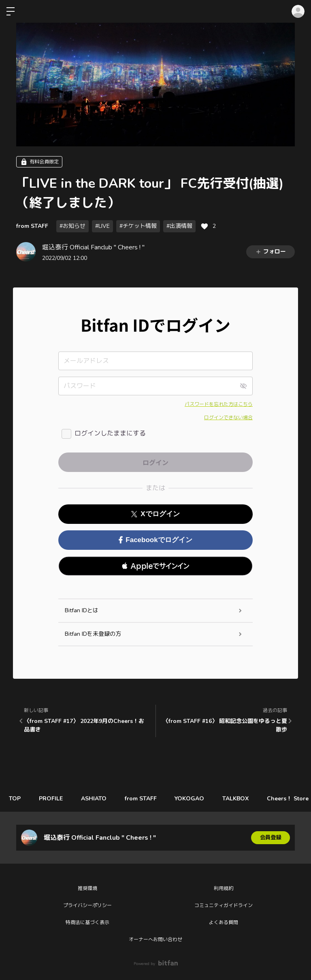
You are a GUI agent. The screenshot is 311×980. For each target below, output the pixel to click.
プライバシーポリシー (87, 905)
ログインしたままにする (110, 433)
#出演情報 (179, 226)
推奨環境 (87, 888)
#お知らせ (72, 226)
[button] (155, 566)
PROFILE (54, 799)
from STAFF (32, 226)
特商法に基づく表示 (87, 922)
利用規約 (224, 888)
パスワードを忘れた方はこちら (219, 404)
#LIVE (102, 226)
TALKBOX (247, 799)
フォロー (271, 252)
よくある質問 (224, 922)
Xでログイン (155, 514)
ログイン (298, 11)
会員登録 (271, 837)
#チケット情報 (138, 226)
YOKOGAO (199, 799)
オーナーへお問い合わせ (155, 939)
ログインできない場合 (228, 418)
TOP (16, 799)
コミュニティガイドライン (224, 905)
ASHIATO (99, 799)
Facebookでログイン (155, 540)
